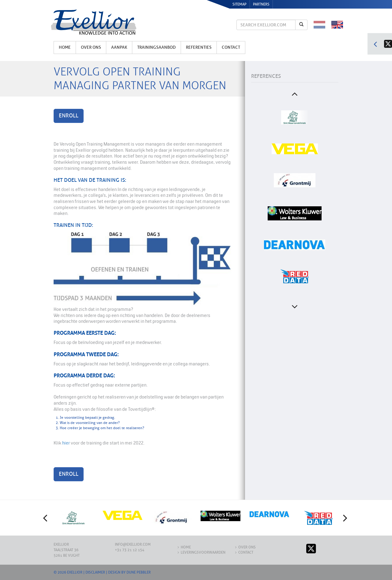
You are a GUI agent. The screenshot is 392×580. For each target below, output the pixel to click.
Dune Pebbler (139, 572)
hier (66, 443)
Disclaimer (95, 572)
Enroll (69, 116)
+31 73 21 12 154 (130, 550)
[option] (295, 117)
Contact (231, 47)
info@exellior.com (133, 544)
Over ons (91, 47)
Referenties (199, 47)
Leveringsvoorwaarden (203, 552)
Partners (261, 4)
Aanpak (119, 47)
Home (65, 47)
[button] (46, 518)
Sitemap (239, 4)
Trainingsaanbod (156, 47)
